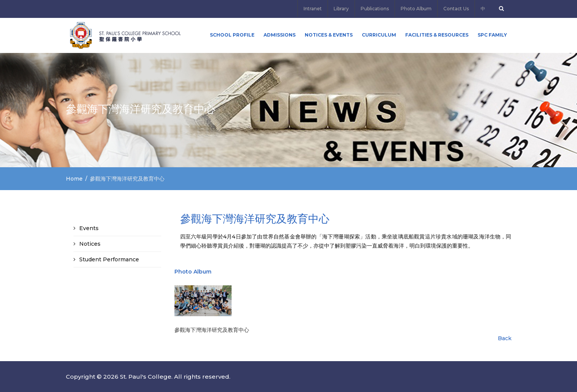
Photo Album (416, 9)
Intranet (313, 9)
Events (89, 228)
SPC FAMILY (492, 35)
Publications (375, 9)
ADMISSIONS (280, 35)
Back (505, 338)
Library (341, 9)
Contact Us (456, 9)
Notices (90, 244)
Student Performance (109, 259)
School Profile (232, 35)
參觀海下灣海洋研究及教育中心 (212, 330)
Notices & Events (329, 35)
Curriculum (379, 35)
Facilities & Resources (437, 35)
